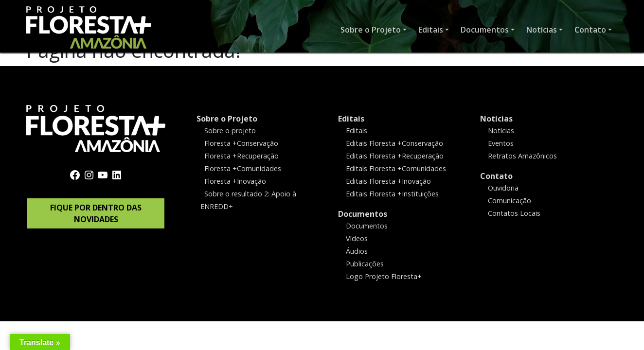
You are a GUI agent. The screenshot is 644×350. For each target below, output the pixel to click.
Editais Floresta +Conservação (394, 143)
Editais (351, 119)
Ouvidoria (503, 188)
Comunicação (510, 201)
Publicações (365, 263)
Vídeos (357, 238)
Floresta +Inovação (235, 181)
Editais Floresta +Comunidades (396, 168)
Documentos (363, 214)
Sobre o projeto (230, 131)
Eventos (501, 143)
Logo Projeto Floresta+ (384, 276)
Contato (496, 176)
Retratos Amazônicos (522, 156)
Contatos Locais (514, 213)
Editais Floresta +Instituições (392, 194)
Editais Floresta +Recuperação (395, 156)
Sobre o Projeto (227, 119)
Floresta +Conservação (241, 143)
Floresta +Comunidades (243, 168)
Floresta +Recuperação (241, 156)
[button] (374, 30)
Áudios (357, 251)
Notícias (496, 119)
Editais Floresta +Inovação (388, 181)
